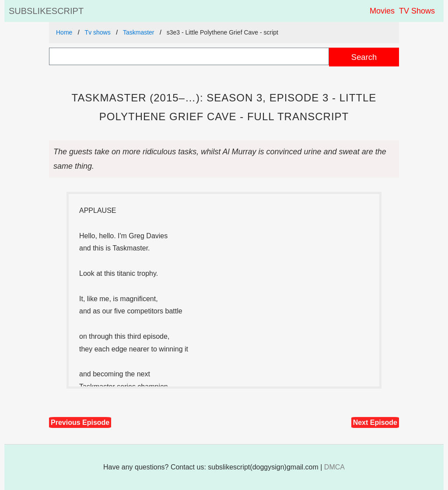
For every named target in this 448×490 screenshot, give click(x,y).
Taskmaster (139, 32)
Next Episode (375, 422)
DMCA (334, 467)
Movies (382, 11)
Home (64, 32)
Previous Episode (80, 422)
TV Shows (417, 11)
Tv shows (98, 32)
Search (364, 57)
